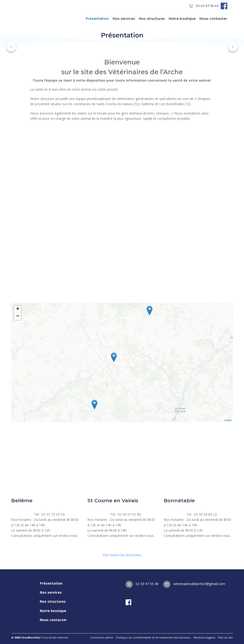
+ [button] (18, 309)
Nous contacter (213, 19)
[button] (11, 47)
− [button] (18, 316)
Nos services (124, 19)
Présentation (97, 19)
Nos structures (152, 19)
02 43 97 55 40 (204, 6)
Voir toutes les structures (122, 555)
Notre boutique (182, 19)
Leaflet (228, 420)
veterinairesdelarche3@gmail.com (194, 584)
